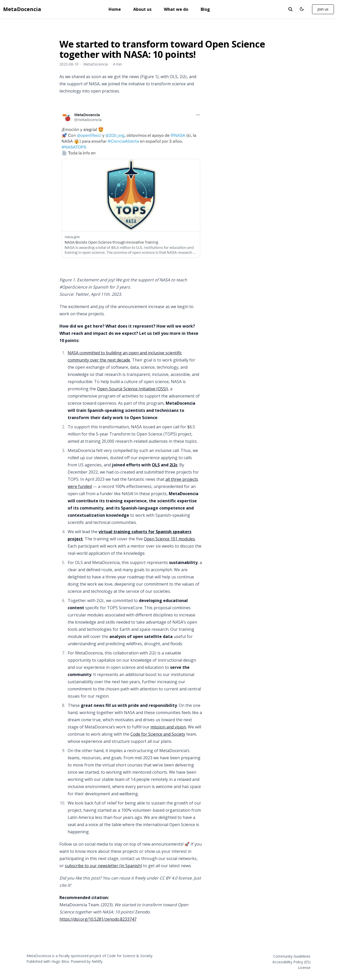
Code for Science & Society (130, 956)
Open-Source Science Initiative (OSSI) (132, 389)
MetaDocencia (22, 9)
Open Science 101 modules (169, 539)
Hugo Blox (60, 961)
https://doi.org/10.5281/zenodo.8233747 (98, 919)
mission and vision (168, 727)
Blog (205, 9)
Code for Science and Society (158, 734)
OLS (156, 465)
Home (115, 9)
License (304, 968)
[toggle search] (290, 9)
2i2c (174, 465)
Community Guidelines (292, 956)
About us (142, 9)
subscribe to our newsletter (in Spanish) (103, 866)
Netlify (97, 961)
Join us (323, 9)
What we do (176, 9)
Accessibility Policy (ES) (291, 962)
